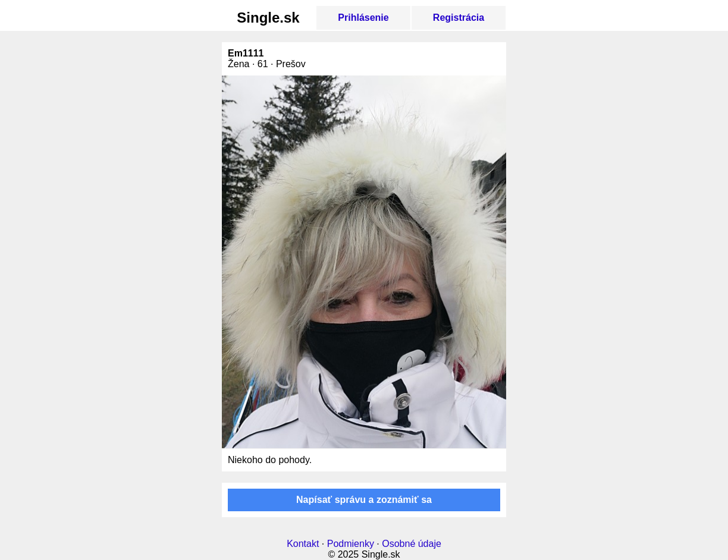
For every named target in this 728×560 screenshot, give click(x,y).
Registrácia (459, 18)
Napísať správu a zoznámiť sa (364, 500)
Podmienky (351, 544)
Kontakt (303, 544)
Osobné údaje (412, 544)
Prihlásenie (363, 18)
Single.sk (268, 18)
